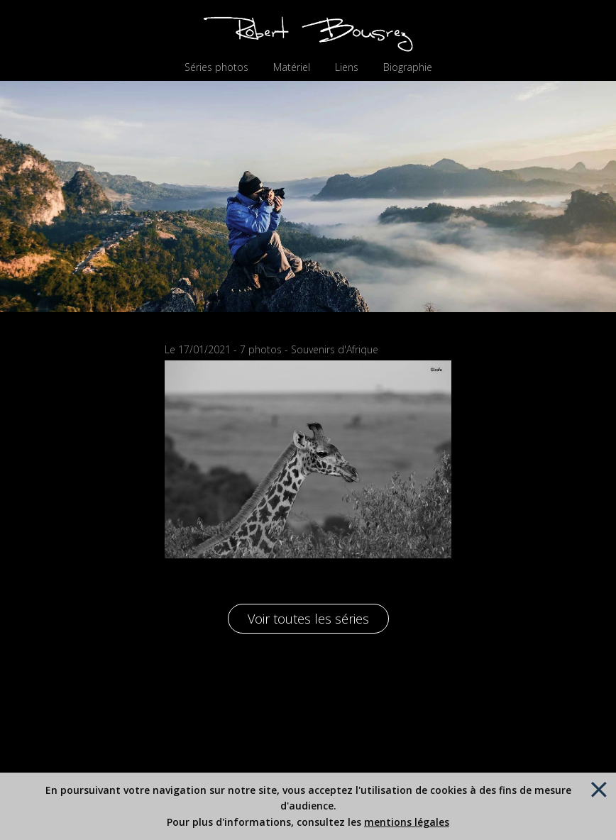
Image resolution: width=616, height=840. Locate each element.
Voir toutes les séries (308, 619)
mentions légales (407, 822)
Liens (347, 67)
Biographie (408, 67)
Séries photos (216, 67)
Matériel (292, 67)
